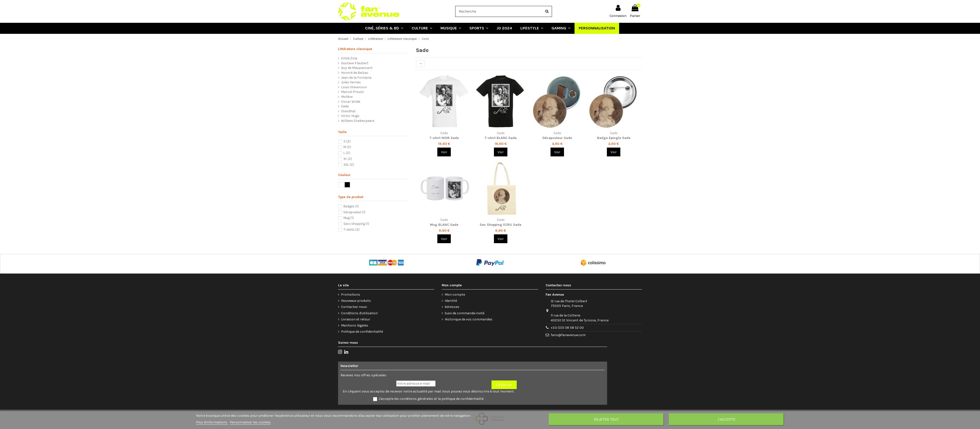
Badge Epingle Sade (614, 138)
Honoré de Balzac (355, 73)
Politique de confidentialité (362, 332)
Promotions (351, 295)
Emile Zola (349, 58)
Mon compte (455, 295)
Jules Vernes (351, 82)
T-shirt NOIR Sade (444, 138)
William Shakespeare (358, 121)
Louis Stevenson (354, 87)
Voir (444, 152)
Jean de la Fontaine (356, 78)
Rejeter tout (606, 419)
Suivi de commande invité (465, 313)
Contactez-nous (354, 307)
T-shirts (352, 230)
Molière (347, 97)
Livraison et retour (356, 319)
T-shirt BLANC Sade (501, 138)
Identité (451, 301)
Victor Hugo (350, 116)
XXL (349, 165)
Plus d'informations (212, 422)
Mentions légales (355, 325)
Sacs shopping (356, 224)
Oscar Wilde (351, 102)
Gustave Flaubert (355, 63)
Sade (345, 106)
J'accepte (726, 419)
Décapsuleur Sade (557, 138)
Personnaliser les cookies (250, 422)
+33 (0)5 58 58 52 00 (567, 328)
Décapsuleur (354, 212)
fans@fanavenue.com (568, 335)
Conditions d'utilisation (359, 313)
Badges (351, 206)
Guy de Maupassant (357, 68)
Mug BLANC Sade (444, 225)
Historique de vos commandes (469, 319)
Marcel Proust (352, 92)
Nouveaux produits (356, 301)
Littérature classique (355, 49)
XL (348, 159)
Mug (349, 218)
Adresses (452, 307)
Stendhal (348, 111)
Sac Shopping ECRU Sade (501, 225)
